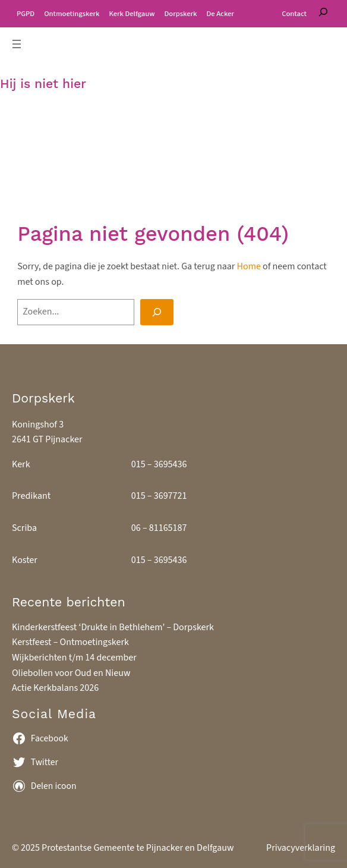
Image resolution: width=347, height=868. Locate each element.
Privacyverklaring (301, 848)
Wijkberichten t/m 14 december (74, 658)
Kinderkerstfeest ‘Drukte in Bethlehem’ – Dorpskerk (113, 627)
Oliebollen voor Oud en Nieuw (71, 673)
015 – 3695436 (159, 464)
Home (249, 266)
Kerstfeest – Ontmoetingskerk (70, 642)
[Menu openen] (17, 44)
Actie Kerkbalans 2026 (55, 688)
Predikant (31, 496)
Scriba (24, 528)
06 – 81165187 (159, 528)
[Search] (157, 312)
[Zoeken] (323, 14)
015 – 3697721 (159, 496)
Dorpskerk (43, 398)
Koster (25, 560)
